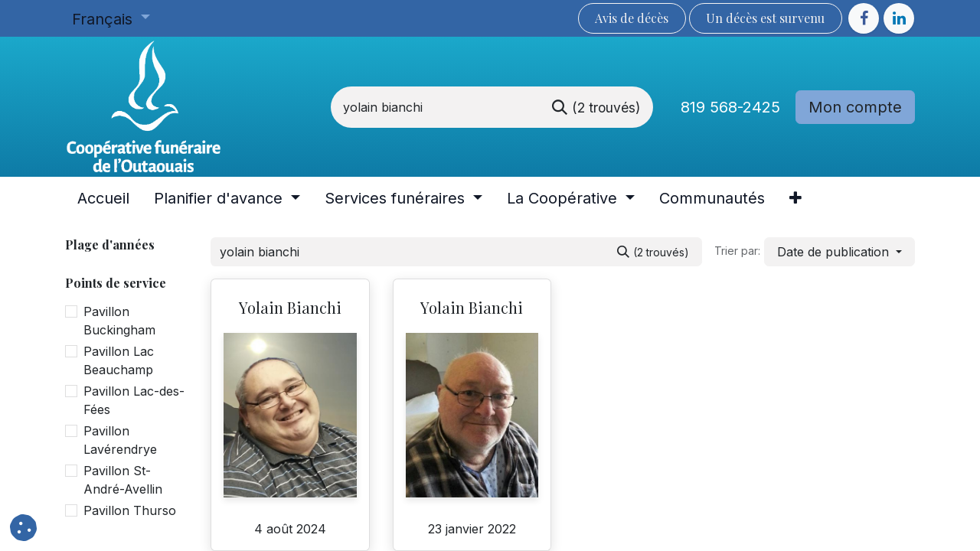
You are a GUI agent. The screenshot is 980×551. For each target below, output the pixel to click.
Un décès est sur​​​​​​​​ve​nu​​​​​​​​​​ (765, 18)
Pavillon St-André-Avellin (123, 480)
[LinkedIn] (899, 18)
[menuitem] (103, 198)
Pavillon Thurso (130, 510)
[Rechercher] (596, 107)
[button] (840, 252)
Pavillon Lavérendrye (120, 440)
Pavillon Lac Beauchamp (119, 360)
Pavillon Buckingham (119, 321)
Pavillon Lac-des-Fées (134, 400)
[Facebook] (864, 18)
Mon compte (855, 107)
